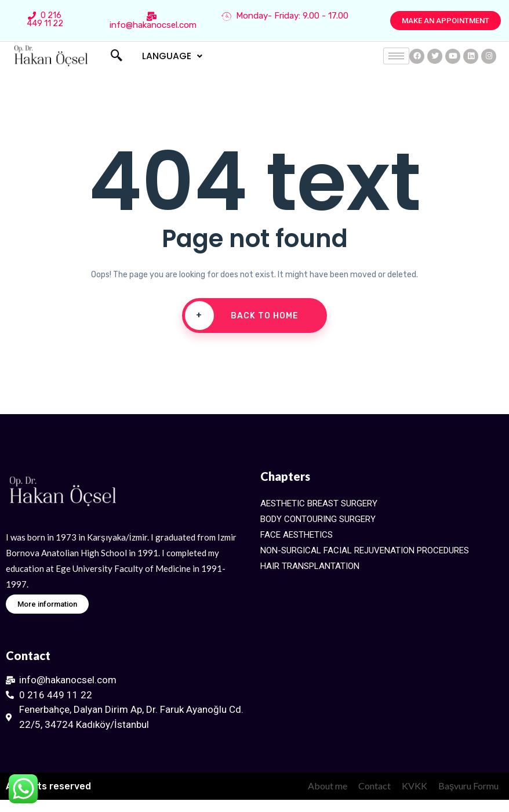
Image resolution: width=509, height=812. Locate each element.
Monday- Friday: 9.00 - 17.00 (285, 16)
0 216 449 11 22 (45, 19)
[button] (446, 21)
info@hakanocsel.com (153, 21)
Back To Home (242, 316)
